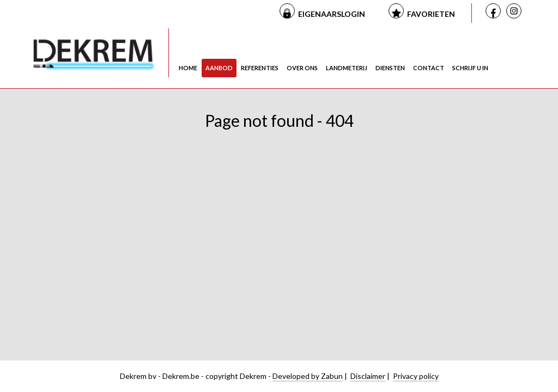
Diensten (390, 68)
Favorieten (431, 14)
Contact (429, 68)
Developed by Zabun (308, 376)
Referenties (260, 68)
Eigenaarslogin (332, 14)
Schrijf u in (470, 68)
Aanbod (219, 68)
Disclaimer (368, 376)
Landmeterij (347, 68)
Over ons (302, 68)
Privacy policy (416, 376)
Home (188, 68)
